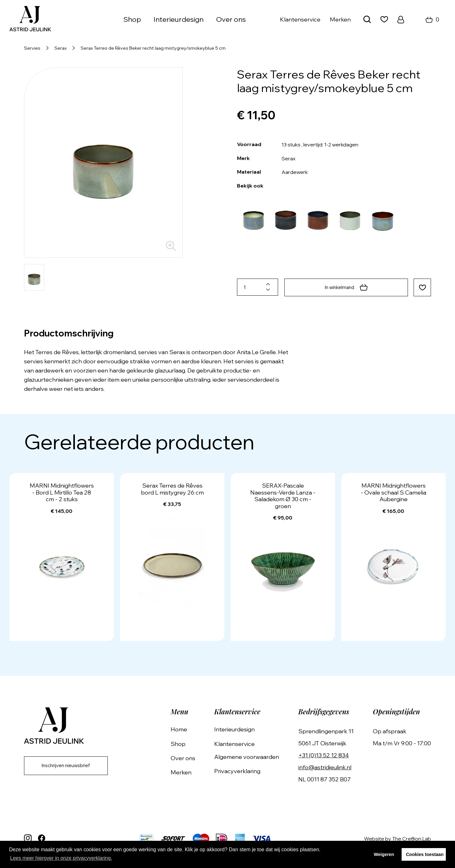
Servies (32, 48)
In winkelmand (345, 287)
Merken (340, 19)
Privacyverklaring (243, 770)
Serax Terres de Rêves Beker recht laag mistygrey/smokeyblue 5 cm (153, 48)
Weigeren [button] (384, 854)
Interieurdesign (179, 19)
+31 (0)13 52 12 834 (327, 755)
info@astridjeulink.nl (328, 767)
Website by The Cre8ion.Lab (397, 838)
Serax (61, 48)
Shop (132, 19)
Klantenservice (300, 19)
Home (188, 729)
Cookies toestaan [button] (425, 854)
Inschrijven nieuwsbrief (70, 766)
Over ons (231, 19)
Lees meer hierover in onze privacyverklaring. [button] (61, 858)
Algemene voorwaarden (253, 756)
